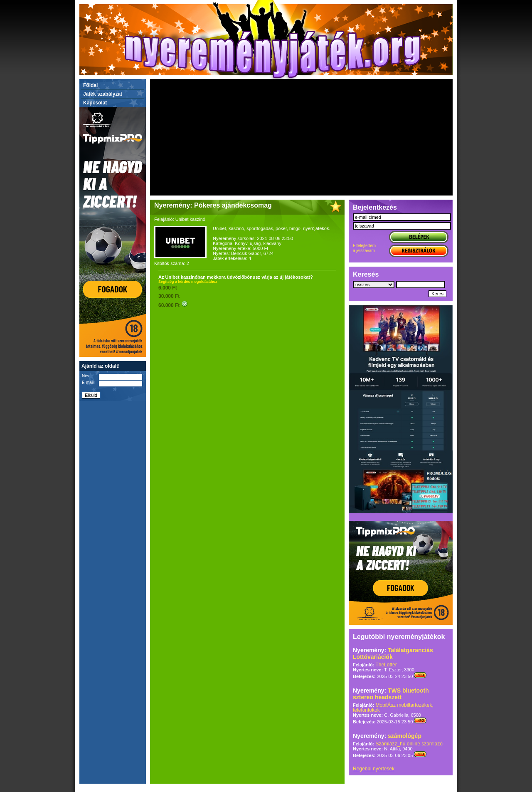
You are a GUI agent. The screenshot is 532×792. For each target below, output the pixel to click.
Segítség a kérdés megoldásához (188, 282)
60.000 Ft (173, 305)
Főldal (90, 85)
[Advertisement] (301, 137)
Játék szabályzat (103, 94)
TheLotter (386, 665)
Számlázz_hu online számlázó (409, 744)
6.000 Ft (168, 288)
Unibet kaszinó (190, 219)
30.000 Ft (169, 296)
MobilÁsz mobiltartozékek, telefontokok (393, 708)
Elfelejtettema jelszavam (364, 248)
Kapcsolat (95, 103)
